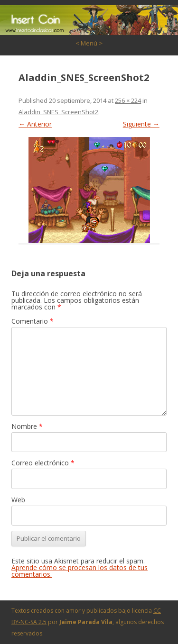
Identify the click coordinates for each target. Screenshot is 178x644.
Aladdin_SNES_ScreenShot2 (58, 112)
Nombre (27, 426)
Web (18, 500)
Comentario (33, 321)
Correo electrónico (43, 463)
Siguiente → (141, 124)
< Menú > (89, 43)
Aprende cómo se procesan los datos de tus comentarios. (80, 571)
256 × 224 (128, 100)
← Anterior (35, 124)
